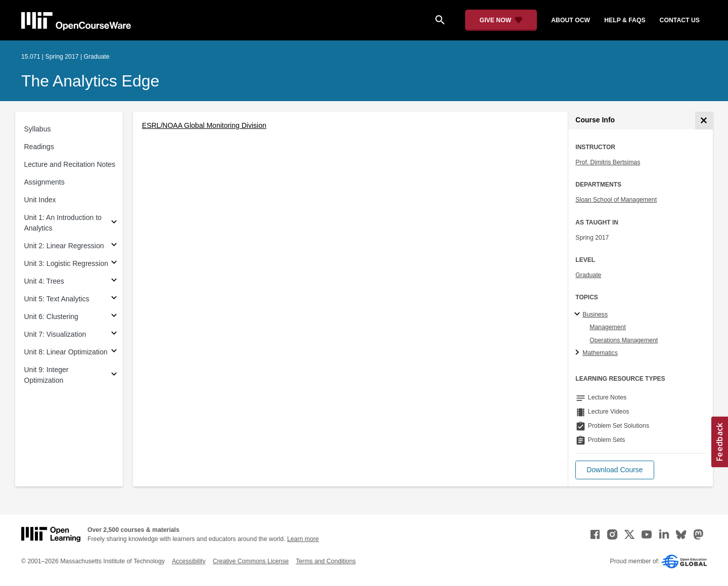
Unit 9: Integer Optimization (47, 375)
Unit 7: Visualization (55, 334)
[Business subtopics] (579, 314)
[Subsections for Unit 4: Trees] (114, 281)
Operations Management (624, 340)
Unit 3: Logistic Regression (66, 263)
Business (595, 314)
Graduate (588, 275)
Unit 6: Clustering (51, 317)
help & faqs (625, 20)
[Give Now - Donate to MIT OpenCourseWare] (501, 20)
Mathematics (600, 353)
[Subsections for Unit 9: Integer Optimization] (114, 375)
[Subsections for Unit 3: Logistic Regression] (114, 264)
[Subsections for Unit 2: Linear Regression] (114, 246)
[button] (615, 470)
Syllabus (38, 129)
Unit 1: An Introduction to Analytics (63, 223)
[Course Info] (704, 121)
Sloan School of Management (616, 200)
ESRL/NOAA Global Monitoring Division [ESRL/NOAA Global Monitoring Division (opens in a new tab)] (204, 125)
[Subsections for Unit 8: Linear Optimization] (114, 352)
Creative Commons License (251, 561)
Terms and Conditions (326, 561)
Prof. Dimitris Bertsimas (608, 162)
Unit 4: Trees (44, 281)
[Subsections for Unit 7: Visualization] (114, 334)
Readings (39, 147)
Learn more (303, 539)
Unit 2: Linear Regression (64, 246)
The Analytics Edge (90, 81)
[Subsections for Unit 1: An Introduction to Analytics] (114, 223)
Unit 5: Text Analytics (57, 299)
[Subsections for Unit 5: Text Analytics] (114, 299)
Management (608, 327)
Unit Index (40, 200)
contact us (680, 20)
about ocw (571, 20)
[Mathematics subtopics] (579, 353)
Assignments (44, 182)
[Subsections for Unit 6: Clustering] (114, 317)
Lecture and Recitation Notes (70, 164)
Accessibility (189, 561)
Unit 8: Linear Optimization (66, 352)
